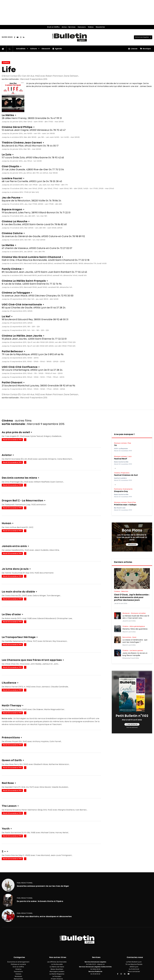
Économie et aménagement (18, 962)
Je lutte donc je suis (15, 569)
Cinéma (6, 63)
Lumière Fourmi (12, 178)
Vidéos (91, 27)
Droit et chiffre (18, 967)
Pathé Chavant (12, 383)
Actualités (21, 49)
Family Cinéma (12, 269)
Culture (33, 49)
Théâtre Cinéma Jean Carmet (22, 143)
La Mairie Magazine (57, 974)
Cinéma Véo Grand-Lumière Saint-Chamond (32, 257)
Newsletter (100, 27)
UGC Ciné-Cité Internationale (22, 305)
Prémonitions (11, 738)
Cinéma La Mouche (15, 222)
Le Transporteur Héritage (19, 637)
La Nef (6, 317)
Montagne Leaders (57, 972)
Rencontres (18, 979)
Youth (6, 829)
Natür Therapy (12, 706)
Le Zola (7, 155)
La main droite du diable (19, 592)
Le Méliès (8, 115)
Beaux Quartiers (57, 969)
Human (7, 523)
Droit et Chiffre (53, 27)
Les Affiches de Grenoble (57, 962)
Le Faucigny (57, 976)
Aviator (7, 455)
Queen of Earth (12, 760)
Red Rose (8, 783)
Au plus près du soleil (16, 432)
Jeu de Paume (11, 198)
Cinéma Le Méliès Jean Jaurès (22, 336)
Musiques (18, 976)
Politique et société (18, 964)
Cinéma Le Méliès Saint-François (24, 281)
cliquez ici (101, 964)
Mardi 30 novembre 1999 (12, 440)
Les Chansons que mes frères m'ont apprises (32, 660)
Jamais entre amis (15, 546)
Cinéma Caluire (12, 233)
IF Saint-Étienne (57, 979)
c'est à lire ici (132, 724)
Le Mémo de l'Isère (57, 967)
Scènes (18, 974)
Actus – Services (69, 27)
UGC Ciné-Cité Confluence (20, 367)
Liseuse (133, 49)
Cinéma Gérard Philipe (17, 127)
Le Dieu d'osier (12, 615)
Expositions (18, 972)
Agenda (57, 49)
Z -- (4, 852)
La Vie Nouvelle (57, 964)
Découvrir (46, 49)
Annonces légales (142, 37)
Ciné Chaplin (11, 167)
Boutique (145, 49)
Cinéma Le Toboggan (16, 293)
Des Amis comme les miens (20, 478)
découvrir (132, 544)
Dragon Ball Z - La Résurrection (23, 501)
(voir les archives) (132, 727)
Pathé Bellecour (13, 352)
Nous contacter (134, 972)
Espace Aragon (12, 210)
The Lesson (9, 806)
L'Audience (9, 683)
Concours (82, 27)
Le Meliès (8, 245)
